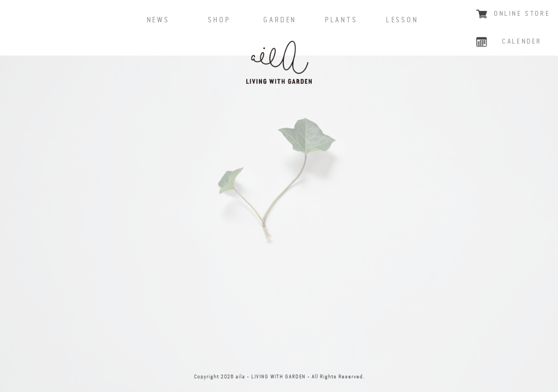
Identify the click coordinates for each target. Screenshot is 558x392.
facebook (234, 352)
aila (279, 62)
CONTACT (324, 352)
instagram (279, 352)
